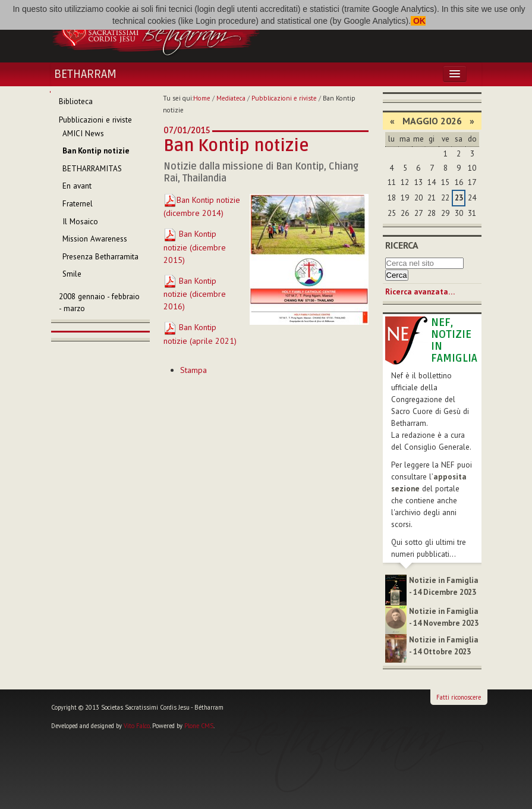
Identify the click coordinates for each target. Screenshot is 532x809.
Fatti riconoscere (459, 697)
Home (202, 98)
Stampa (193, 370)
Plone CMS (199, 726)
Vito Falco (137, 726)
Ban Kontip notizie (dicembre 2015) (195, 247)
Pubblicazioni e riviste (284, 98)
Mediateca (231, 98)
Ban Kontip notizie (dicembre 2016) (195, 294)
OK (418, 21)
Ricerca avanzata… (420, 292)
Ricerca (402, 245)
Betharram (85, 74)
